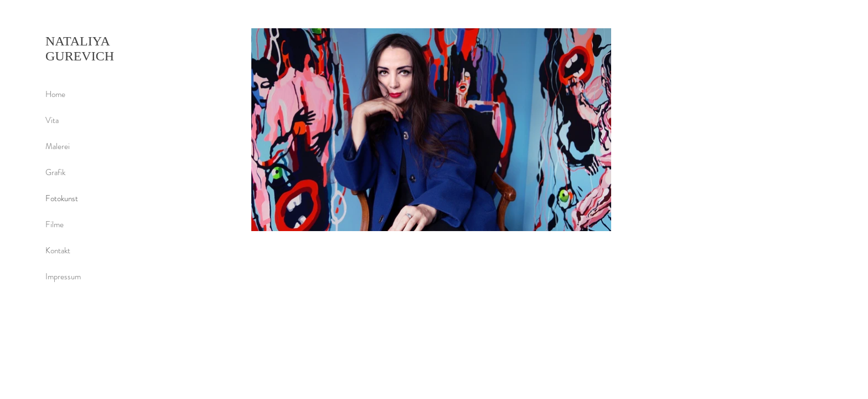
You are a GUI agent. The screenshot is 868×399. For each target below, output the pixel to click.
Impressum (63, 277)
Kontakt (58, 250)
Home (55, 94)
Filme (55, 224)
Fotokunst (62, 198)
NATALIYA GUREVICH (80, 48)
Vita (52, 120)
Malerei (58, 146)
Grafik (55, 172)
